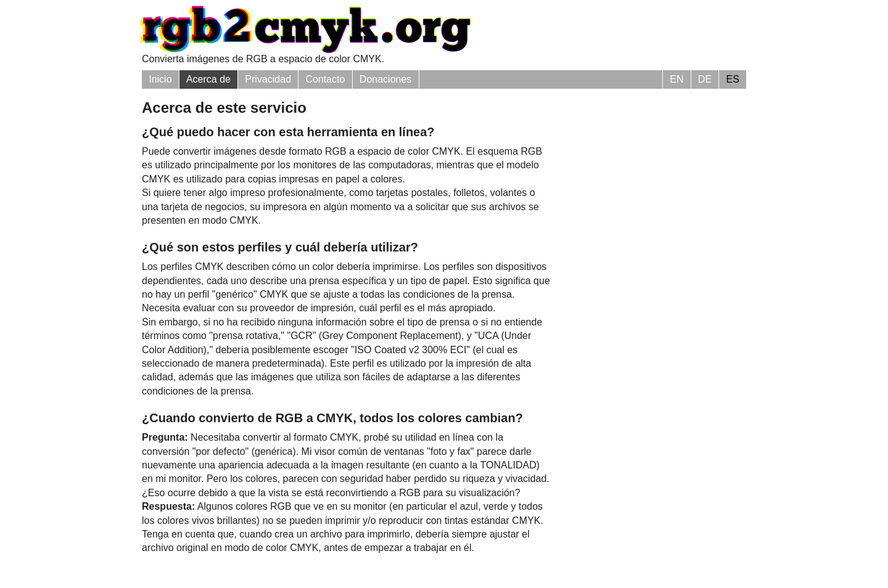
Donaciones (386, 79)
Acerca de (208, 79)
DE (705, 79)
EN (676, 79)
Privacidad (268, 79)
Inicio (160, 79)
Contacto (325, 79)
